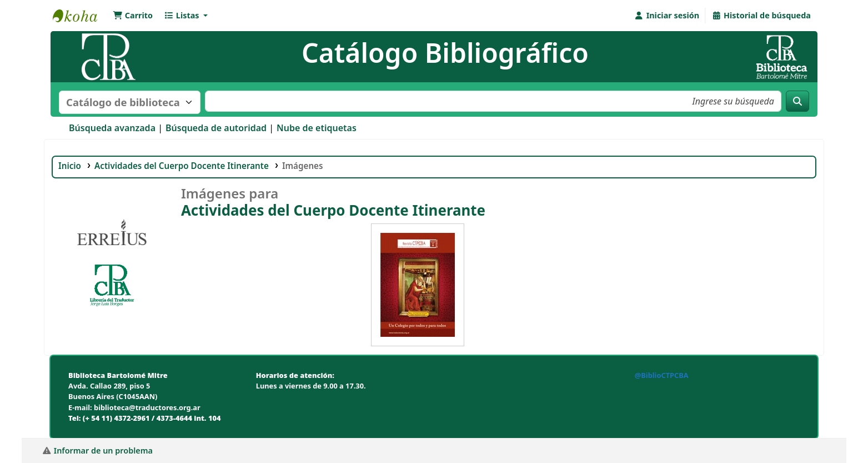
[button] (133, 16)
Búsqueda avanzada (112, 128)
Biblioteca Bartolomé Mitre (81, 16)
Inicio (70, 166)
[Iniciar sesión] (667, 16)
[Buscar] (797, 101)
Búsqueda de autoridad (216, 128)
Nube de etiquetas (317, 128)
